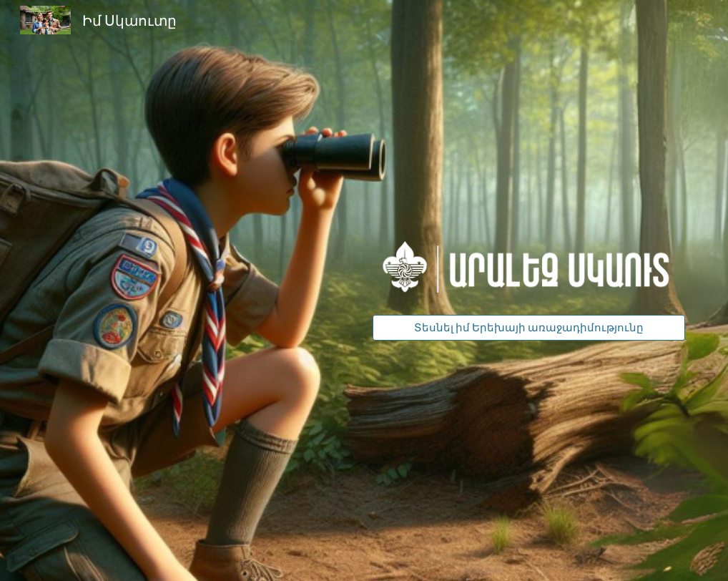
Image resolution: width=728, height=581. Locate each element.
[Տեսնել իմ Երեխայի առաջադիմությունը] (529, 328)
